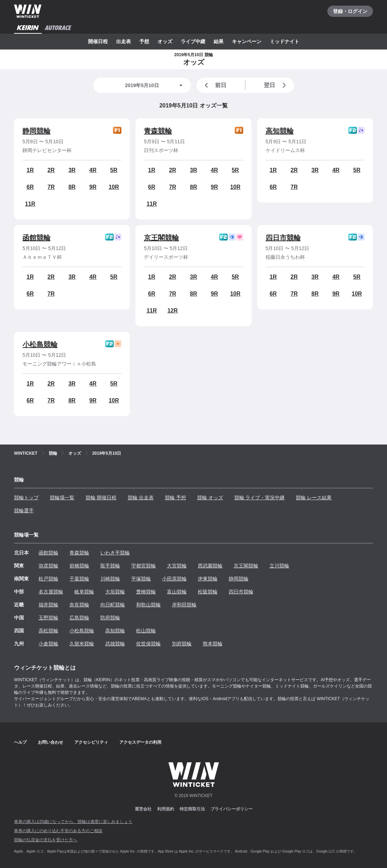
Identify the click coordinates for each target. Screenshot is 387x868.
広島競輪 (79, 618)
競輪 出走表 (141, 498)
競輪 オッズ (210, 498)
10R (114, 187)
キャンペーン (247, 41)
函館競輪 (36, 238)
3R (72, 170)
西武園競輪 (210, 566)
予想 (144, 41)
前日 (214, 85)
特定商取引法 (192, 809)
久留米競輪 (82, 644)
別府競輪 (182, 644)
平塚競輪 (141, 579)
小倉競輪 (48, 644)
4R (93, 170)
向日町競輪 (113, 605)
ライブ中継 (193, 41)
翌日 (276, 85)
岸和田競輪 (184, 605)
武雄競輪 (115, 644)
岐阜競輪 (84, 592)
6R (30, 187)
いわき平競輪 (115, 553)
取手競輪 (110, 566)
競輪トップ (26, 498)
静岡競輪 (36, 131)
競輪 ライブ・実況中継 (260, 498)
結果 (219, 41)
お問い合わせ (51, 742)
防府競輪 (110, 618)
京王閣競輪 (161, 238)
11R (30, 204)
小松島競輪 (40, 344)
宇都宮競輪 (144, 566)
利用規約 (166, 809)
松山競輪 (146, 631)
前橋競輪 (79, 566)
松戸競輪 (48, 579)
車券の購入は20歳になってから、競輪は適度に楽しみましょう (73, 822)
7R (51, 187)
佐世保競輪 (148, 644)
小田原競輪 (174, 579)
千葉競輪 (79, 579)
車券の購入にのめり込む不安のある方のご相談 (58, 831)
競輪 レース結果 (314, 498)
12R (172, 311)
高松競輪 (48, 631)
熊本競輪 (213, 644)
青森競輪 (158, 131)
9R (93, 187)
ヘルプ (20, 742)
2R (51, 170)
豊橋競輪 (146, 592)
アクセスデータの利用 (140, 742)
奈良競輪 (79, 605)
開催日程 (98, 41)
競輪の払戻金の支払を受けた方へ (46, 840)
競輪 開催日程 (101, 498)
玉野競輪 (48, 618)
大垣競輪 (115, 592)
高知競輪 (280, 131)
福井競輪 (48, 605)
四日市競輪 (283, 238)
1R (30, 170)
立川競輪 (279, 566)
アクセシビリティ (91, 742)
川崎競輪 (110, 579)
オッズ (165, 41)
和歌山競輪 (148, 605)
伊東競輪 (208, 579)
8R (72, 187)
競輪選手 (24, 511)
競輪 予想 (175, 498)
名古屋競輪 (51, 592)
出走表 (124, 41)
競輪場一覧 (62, 498)
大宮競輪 (177, 566)
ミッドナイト (285, 41)
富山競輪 (177, 592)
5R (114, 170)
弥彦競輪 (48, 566)
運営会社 (143, 809)
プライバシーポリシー (232, 809)
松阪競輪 (208, 592)
